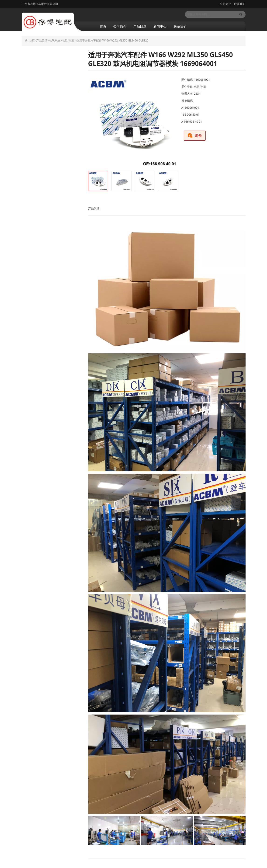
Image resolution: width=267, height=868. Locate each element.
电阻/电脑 (68, 40)
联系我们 (239, 4)
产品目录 (140, 26)
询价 (196, 135)
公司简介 (225, 4)
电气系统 (55, 40)
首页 (103, 26)
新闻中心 (160, 26)
